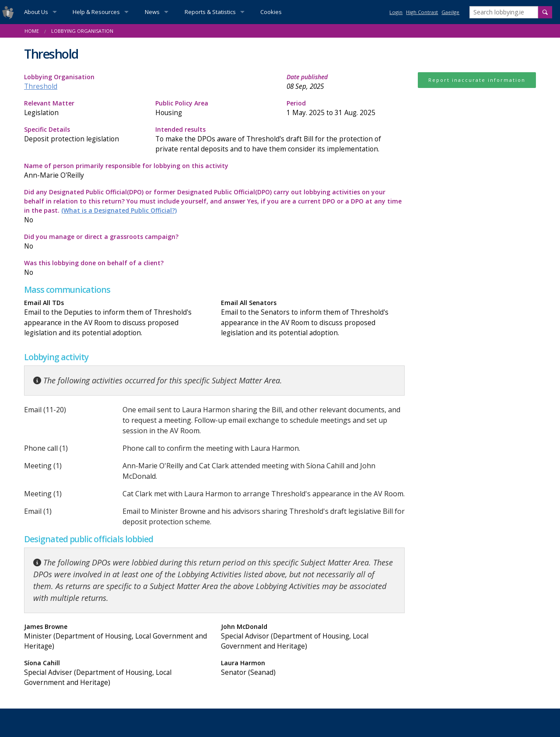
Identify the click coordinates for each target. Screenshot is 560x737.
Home (32, 31)
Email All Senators (313, 318)
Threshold (41, 86)
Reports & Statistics (210, 12)
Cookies (271, 12)
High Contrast (422, 12)
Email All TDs (116, 318)
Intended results (280, 140)
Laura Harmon (313, 668)
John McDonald (313, 637)
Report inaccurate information (477, 80)
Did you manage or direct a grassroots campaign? (116, 242)
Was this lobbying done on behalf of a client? (116, 268)
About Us (36, 12)
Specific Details (83, 135)
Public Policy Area (214, 108)
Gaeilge (450, 12)
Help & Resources (96, 12)
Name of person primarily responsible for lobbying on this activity (214, 171)
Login (396, 12)
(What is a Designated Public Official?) (119, 210)
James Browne (116, 637)
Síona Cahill (116, 673)
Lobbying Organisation (82, 31)
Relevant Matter (83, 108)
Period (346, 108)
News (152, 12)
